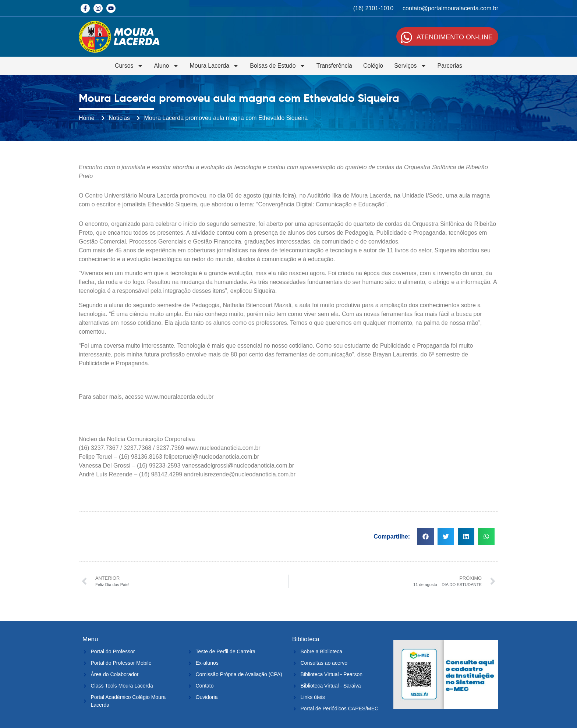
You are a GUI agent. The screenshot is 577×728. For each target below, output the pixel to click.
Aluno (167, 66)
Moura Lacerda (215, 66)
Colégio (373, 66)
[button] (426, 537)
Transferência (334, 66)
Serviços (410, 66)
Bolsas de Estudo (278, 66)
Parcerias (450, 66)
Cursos (129, 66)
